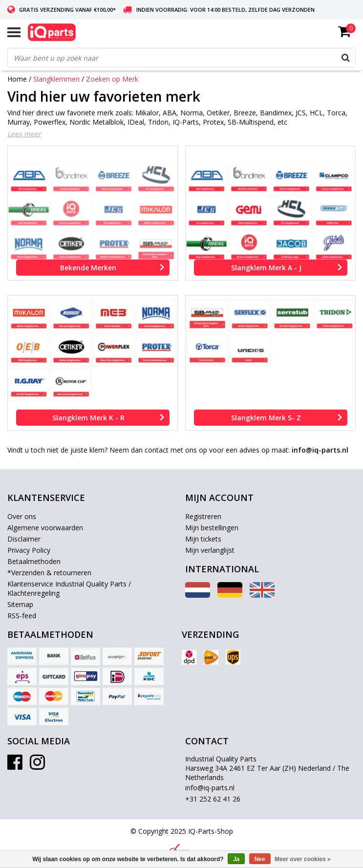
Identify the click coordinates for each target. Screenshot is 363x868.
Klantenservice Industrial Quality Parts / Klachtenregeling (69, 588)
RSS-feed (22, 616)
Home (17, 79)
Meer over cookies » (303, 859)
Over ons (22, 516)
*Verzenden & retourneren (49, 573)
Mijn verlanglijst (210, 550)
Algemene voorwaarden (45, 528)
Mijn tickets (203, 539)
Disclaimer (24, 539)
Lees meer (24, 134)
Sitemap (20, 604)
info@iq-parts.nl (210, 788)
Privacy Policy (29, 550)
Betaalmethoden (34, 561)
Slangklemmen (56, 79)
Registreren (203, 516)
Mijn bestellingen (212, 528)
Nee (260, 859)
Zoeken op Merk (112, 79)
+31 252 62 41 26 (213, 799)
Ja (236, 859)
